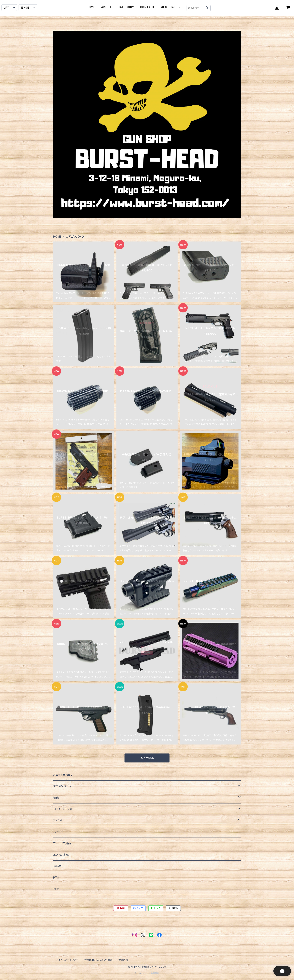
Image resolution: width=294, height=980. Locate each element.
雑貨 (56, 889)
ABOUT (106, 7)
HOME (91, 7)
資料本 (57, 866)
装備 (56, 798)
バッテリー (59, 832)
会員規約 (123, 960)
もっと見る (147, 758)
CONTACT (147, 7)
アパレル (58, 820)
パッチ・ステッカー (64, 809)
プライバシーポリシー (67, 960)
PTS (56, 878)
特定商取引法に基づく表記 (98, 960)
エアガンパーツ (62, 786)
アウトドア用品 (62, 843)
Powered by (147, 973)
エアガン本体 (61, 855)
